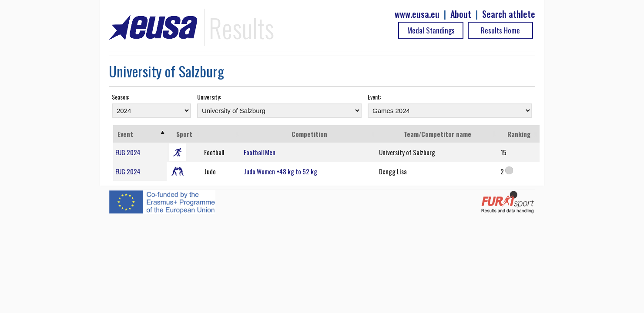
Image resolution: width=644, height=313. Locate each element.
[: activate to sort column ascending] (222, 134)
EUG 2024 (128, 152)
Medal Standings (431, 30)
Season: (121, 97)
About (461, 14)
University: (209, 97)
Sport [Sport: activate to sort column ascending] (184, 134)
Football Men (260, 152)
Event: (374, 97)
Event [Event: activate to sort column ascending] (125, 134)
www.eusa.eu (417, 14)
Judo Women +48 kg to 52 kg (280, 171)
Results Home (500, 30)
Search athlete (509, 14)
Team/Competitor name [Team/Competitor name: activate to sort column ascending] (438, 134)
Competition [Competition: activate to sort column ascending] (309, 134)
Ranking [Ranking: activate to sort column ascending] (519, 134)
